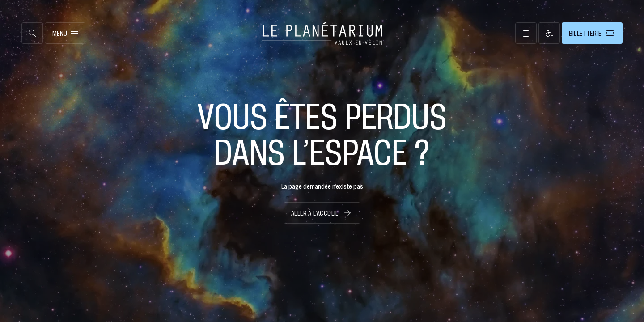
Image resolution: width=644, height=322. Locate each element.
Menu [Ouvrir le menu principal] (65, 33)
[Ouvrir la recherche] (32, 33)
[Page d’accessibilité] (549, 33)
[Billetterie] (592, 33)
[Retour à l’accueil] (322, 33)
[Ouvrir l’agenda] (526, 33)
